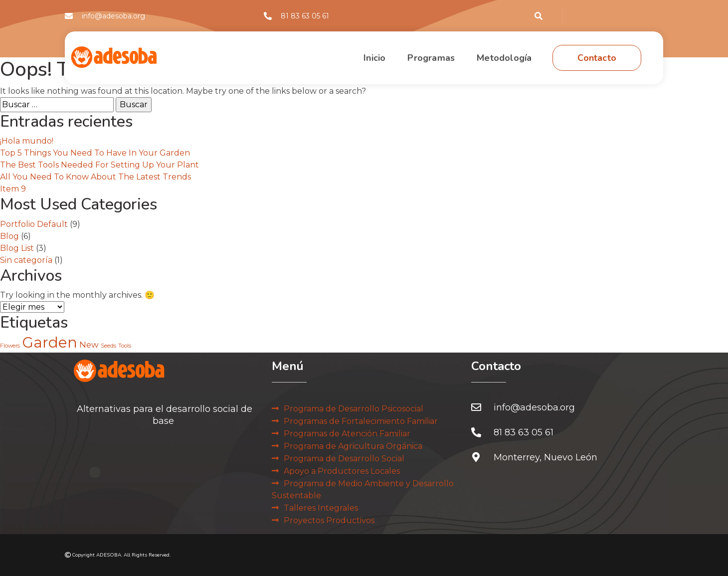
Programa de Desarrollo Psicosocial (354, 409)
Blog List (17, 248)
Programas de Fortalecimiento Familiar (361, 421)
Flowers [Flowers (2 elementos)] (10, 346)
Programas (431, 58)
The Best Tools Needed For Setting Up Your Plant (99, 165)
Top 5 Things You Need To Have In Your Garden (95, 153)
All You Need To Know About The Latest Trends (95, 177)
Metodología (504, 58)
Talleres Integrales (321, 508)
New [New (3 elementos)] (89, 345)
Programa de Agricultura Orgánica (353, 446)
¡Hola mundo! (27, 141)
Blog (9, 236)
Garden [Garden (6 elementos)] (50, 342)
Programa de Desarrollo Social (344, 459)
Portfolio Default (34, 224)
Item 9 (13, 189)
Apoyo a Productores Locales (342, 471)
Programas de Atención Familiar (347, 434)
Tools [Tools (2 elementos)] (125, 346)
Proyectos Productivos (329, 520)
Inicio (374, 58)
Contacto (597, 58)
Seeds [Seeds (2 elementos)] (108, 346)
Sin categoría (26, 260)
